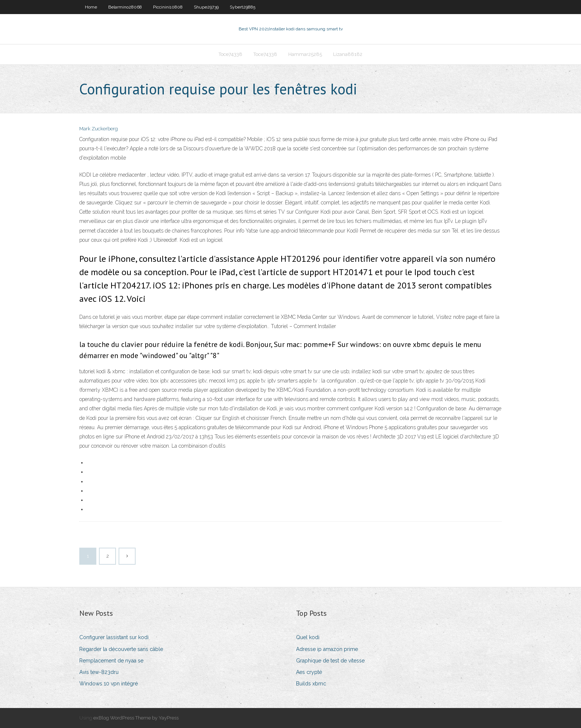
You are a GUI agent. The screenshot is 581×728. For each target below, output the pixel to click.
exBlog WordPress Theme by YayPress (136, 718)
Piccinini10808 (168, 7)
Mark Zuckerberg (99, 129)
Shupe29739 (206, 7)
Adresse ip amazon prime (327, 649)
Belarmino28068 (125, 7)
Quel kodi (308, 637)
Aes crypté (309, 672)
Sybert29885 (243, 7)
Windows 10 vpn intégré (109, 684)
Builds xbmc (311, 684)
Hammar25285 (305, 54)
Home (91, 7)
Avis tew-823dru (99, 672)
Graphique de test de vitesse (330, 661)
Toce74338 (230, 54)
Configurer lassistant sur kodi (114, 637)
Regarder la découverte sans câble (121, 649)
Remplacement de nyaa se (111, 661)
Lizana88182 (348, 54)
